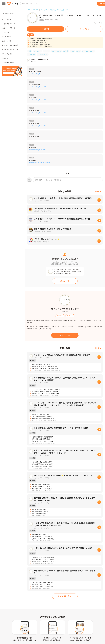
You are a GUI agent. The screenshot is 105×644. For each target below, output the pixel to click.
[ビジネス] (60, 316)
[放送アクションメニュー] (102, 23)
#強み (72, 51)
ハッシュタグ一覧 (8, 63)
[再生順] (98, 191)
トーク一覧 (6, 32)
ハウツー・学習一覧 (9, 28)
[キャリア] (70, 316)
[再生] (99, 200)
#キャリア (47, 51)
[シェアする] (84, 29)
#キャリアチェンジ (88, 51)
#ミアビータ (31, 54)
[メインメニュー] (4, 4)
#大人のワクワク (43, 54)
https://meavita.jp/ (34, 74)
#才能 (78, 51)
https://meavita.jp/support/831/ (38, 87)
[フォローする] (65, 335)
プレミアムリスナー (9, 54)
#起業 (29, 51)
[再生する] (46, 29)
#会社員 (66, 51)
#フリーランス (56, 51)
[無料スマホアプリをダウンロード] (12, 71)
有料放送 (5, 58)
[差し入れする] (65, 281)
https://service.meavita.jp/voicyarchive (40, 163)
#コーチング (37, 51)
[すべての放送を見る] (65, 596)
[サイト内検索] (40, 4)
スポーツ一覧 (7, 41)
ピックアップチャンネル (10, 50)
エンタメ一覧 (7, 37)
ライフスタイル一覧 (9, 24)
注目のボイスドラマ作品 (10, 45)
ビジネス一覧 (7, 19)
